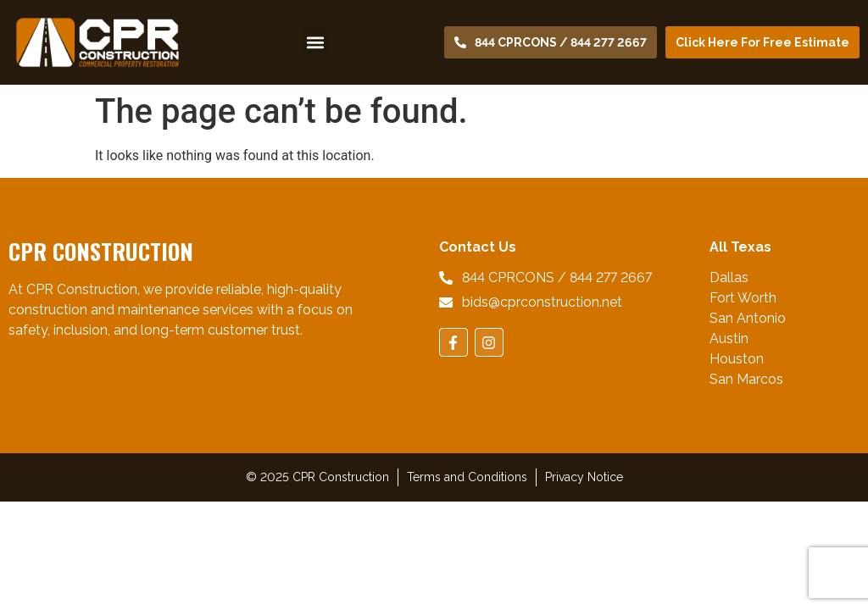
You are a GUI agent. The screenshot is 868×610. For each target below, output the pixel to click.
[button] (316, 42)
